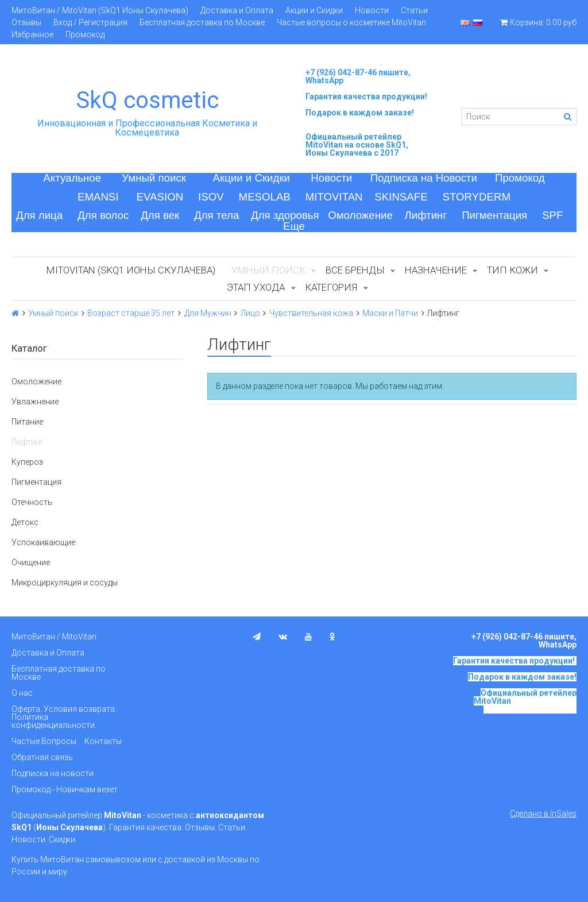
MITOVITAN (334, 197)
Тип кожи (512, 270)
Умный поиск (154, 178)
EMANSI (98, 197)
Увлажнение (35, 402)
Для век (160, 215)
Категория (331, 287)
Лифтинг (426, 215)
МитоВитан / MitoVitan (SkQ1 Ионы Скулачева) (100, 10)
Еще (294, 226)
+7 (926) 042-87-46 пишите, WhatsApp (358, 76)
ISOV (211, 197)
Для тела (216, 215)
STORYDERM (477, 197)
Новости (372, 10)
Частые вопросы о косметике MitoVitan (351, 22)
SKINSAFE (401, 197)
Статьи (414, 10)
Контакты (103, 741)
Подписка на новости (53, 773)
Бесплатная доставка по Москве (202, 22)
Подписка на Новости (424, 178)
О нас (22, 693)
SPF (552, 215)
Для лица (39, 215)
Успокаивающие (43, 542)
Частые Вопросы (44, 741)
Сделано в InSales (543, 814)
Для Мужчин (208, 313)
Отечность (32, 502)
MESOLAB (265, 197)
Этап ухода (256, 287)
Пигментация (494, 215)
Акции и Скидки (314, 10)
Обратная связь (42, 757)
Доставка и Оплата (237, 10)
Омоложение (360, 215)
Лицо (250, 313)
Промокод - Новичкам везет (65, 789)
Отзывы (26, 22)
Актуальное (72, 178)
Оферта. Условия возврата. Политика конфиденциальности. (64, 717)
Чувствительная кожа (311, 313)
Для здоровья (285, 215)
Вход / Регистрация (90, 22)
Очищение (31, 562)
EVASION (160, 197)
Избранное (32, 34)
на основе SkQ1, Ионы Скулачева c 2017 (357, 149)
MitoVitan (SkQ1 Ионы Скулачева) (131, 270)
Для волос (103, 215)
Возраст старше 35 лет (131, 313)
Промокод (85, 34)
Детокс (25, 522)
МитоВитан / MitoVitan (54, 637)
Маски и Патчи (390, 313)
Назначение (436, 270)
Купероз (27, 462)
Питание (27, 422)
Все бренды (355, 270)
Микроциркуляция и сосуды (65, 583)
